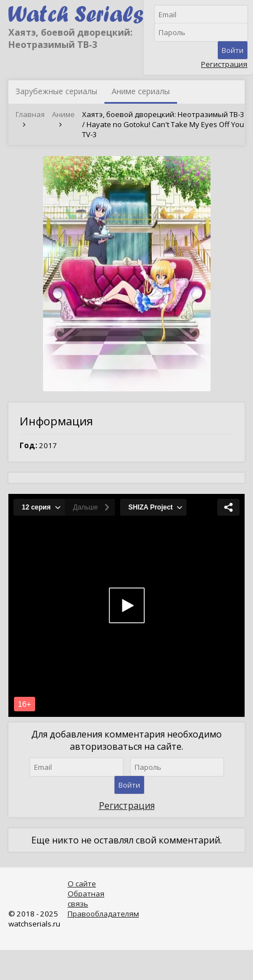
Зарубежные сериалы (56, 91)
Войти (233, 50)
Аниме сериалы (141, 91)
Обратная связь (86, 899)
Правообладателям (103, 914)
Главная (30, 114)
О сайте (82, 884)
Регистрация (224, 64)
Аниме (63, 114)
